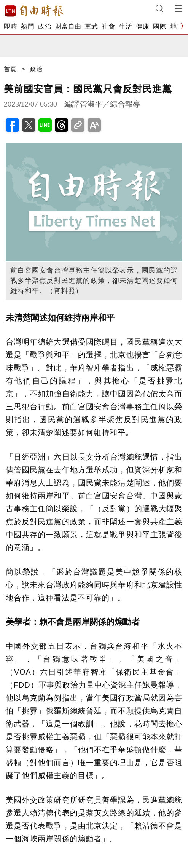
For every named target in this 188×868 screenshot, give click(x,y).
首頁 (10, 69)
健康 (143, 26)
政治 (45, 26)
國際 (160, 26)
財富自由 (68, 26)
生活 (125, 26)
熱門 (28, 26)
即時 (10, 26)
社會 (108, 26)
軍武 (91, 26)
